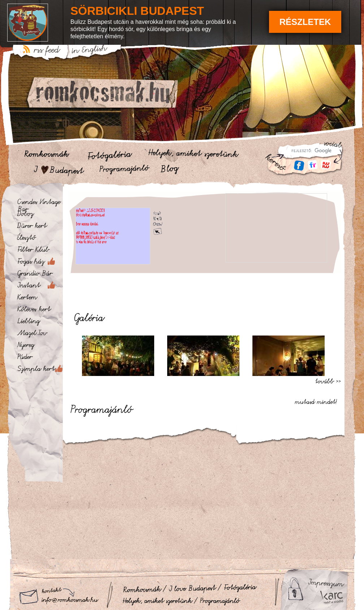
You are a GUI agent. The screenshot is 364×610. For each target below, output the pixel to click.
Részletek (305, 22)
